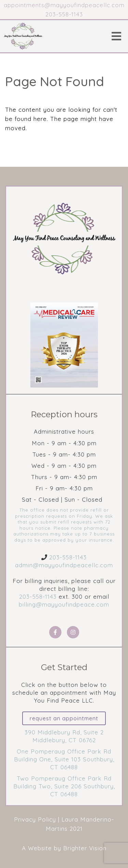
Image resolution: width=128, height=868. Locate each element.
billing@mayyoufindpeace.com (64, 604)
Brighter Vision (85, 848)
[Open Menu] (116, 36)
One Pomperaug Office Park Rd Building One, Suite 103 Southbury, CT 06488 (64, 759)
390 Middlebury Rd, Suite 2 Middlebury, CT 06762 (64, 736)
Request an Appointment (64, 718)
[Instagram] (73, 632)
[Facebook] (55, 632)
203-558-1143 (68, 557)
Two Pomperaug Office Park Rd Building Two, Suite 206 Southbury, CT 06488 (64, 786)
